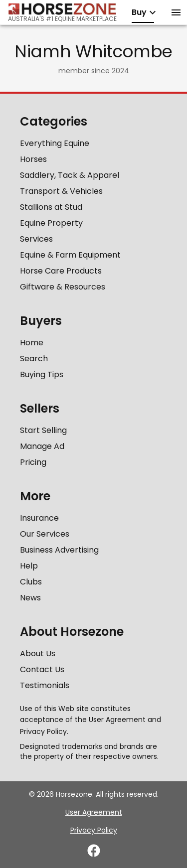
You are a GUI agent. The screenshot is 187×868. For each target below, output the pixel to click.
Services (36, 239)
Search (34, 359)
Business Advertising (59, 550)
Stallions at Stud (51, 207)
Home (32, 343)
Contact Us (42, 669)
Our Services (45, 534)
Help (29, 566)
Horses (33, 159)
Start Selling (43, 430)
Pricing (33, 462)
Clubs (31, 582)
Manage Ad (42, 446)
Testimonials (45, 685)
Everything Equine (55, 143)
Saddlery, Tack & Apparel (70, 175)
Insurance (39, 518)
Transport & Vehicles (61, 191)
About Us (38, 653)
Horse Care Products (61, 271)
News (30, 598)
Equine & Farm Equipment (70, 255)
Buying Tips (42, 374)
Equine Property (51, 223)
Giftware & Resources (63, 287)
